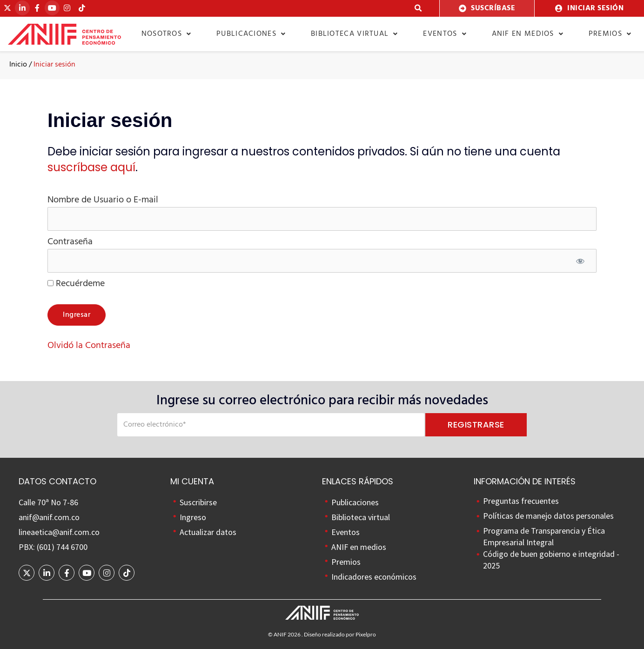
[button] (418, 9)
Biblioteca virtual (355, 34)
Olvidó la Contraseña (89, 346)
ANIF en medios (528, 34)
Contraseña (70, 242)
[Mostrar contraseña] (580, 262)
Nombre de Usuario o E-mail (103, 200)
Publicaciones (251, 34)
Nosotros (167, 34)
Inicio (18, 65)
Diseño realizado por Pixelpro (340, 634)
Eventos (445, 34)
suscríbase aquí (91, 167)
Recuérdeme (76, 284)
